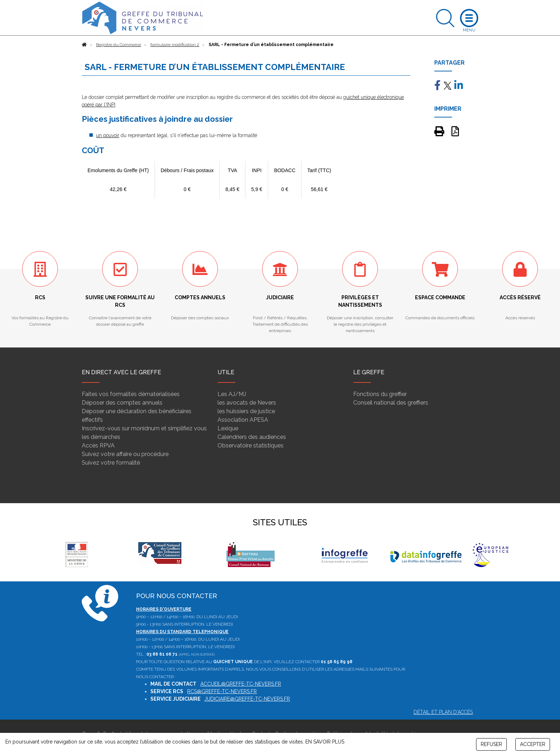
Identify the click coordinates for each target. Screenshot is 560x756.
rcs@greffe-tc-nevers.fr (222, 691)
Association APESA (243, 420)
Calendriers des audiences (252, 437)
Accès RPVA (98, 445)
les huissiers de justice (246, 411)
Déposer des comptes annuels (122, 403)
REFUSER (491, 744)
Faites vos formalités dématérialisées (131, 394)
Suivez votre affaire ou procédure (125, 454)
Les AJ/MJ (232, 394)
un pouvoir (108, 135)
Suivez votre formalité (111, 463)
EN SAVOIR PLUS (325, 742)
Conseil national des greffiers (391, 403)
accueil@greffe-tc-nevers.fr (241, 684)
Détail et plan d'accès (443, 712)
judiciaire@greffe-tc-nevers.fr (247, 699)
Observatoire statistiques (251, 445)
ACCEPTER (533, 744)
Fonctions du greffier (380, 394)
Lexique (228, 428)
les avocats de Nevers (247, 403)
